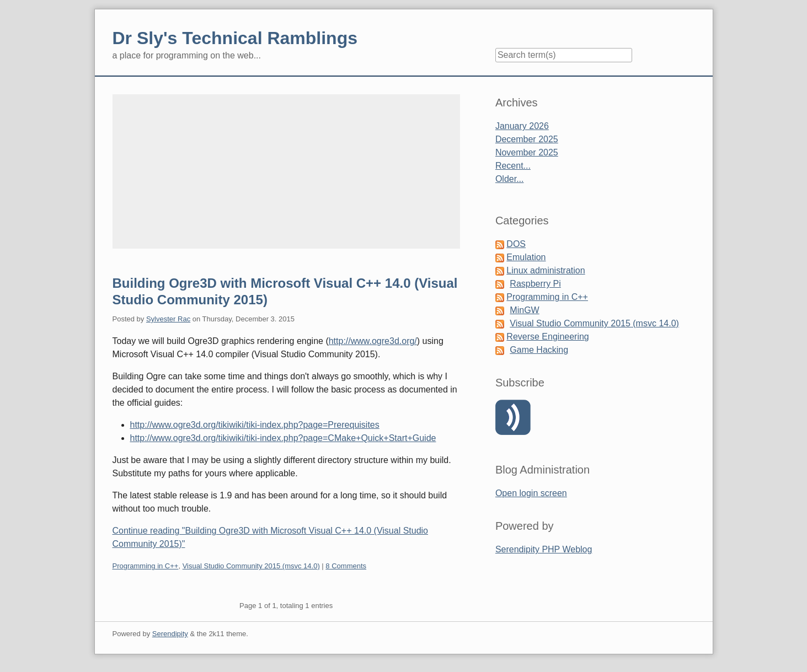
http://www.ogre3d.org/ (373, 341)
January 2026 (522, 126)
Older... (510, 179)
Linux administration (546, 270)
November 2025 (527, 152)
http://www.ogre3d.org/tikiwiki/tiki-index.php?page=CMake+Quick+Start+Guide (283, 438)
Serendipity (170, 634)
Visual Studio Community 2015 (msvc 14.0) (251, 566)
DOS (516, 244)
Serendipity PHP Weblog (544, 549)
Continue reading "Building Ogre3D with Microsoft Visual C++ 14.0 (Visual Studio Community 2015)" (271, 537)
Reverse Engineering (547, 337)
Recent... (513, 166)
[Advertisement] (286, 171)
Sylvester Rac (168, 319)
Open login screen (531, 493)
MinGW (524, 310)
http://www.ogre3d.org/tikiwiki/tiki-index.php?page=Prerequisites (255, 425)
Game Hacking (539, 350)
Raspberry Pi (535, 284)
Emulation (526, 257)
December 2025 (527, 139)
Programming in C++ (146, 566)
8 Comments (346, 566)
